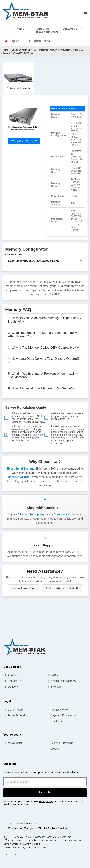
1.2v (73, 203)
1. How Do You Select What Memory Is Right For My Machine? (45, 320)
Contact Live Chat (23, 588)
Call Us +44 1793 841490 (62, 588)
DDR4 (74, 196)
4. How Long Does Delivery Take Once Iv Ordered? (44, 361)
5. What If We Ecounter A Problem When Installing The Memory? (43, 375)
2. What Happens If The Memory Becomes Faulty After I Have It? (42, 335)
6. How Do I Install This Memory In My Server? (42, 388)
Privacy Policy (46, 802)
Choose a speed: (15, 254)
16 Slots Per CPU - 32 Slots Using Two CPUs (76, 185)
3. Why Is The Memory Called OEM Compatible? (43, 348)
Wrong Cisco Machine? (24, 141)
